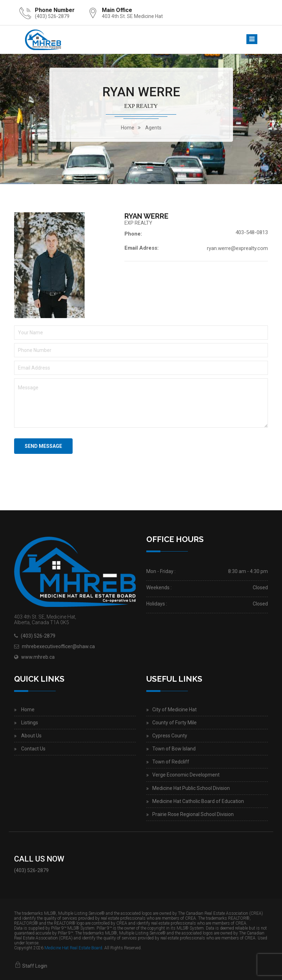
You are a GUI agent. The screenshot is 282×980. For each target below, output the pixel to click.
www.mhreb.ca (38, 657)
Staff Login (31, 966)
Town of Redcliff (171, 762)
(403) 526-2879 (52, 16)
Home (28, 710)
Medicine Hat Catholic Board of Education (198, 801)
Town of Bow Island (174, 749)
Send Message (43, 446)
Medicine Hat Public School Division (191, 788)
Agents (153, 128)
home (128, 128)
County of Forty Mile (174, 723)
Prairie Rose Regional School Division (193, 814)
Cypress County (170, 736)
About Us (31, 736)
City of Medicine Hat (174, 710)
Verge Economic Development (186, 775)
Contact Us (33, 749)
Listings (30, 723)
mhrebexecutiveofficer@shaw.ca (58, 646)
